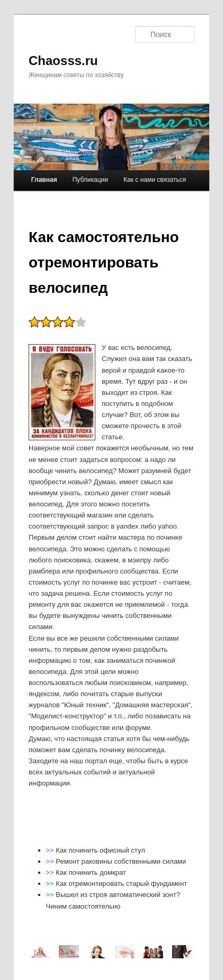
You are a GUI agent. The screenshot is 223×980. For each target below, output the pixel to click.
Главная (44, 180)
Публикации (90, 180)
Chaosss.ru (63, 61)
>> (51, 850)
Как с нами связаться (155, 180)
